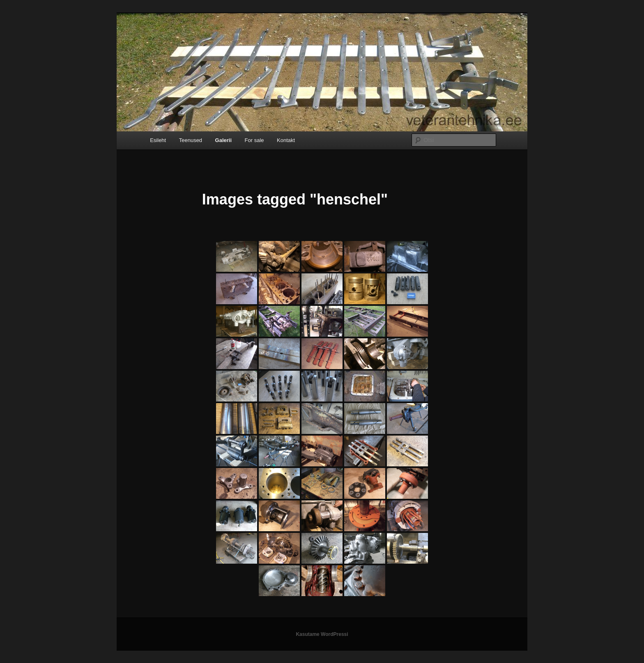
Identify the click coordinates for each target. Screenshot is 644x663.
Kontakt (286, 140)
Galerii (223, 140)
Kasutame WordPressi (322, 634)
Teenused (191, 140)
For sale (254, 140)
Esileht (158, 140)
